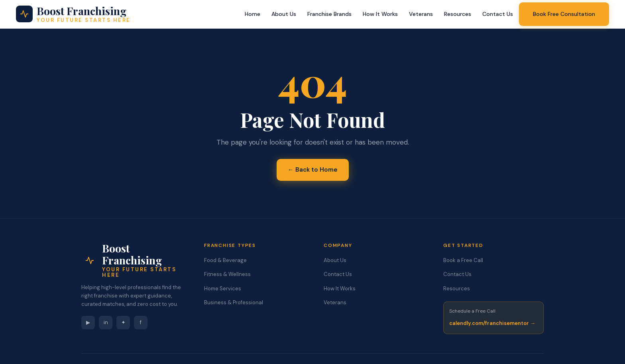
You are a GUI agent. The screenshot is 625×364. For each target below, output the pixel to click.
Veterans (421, 14)
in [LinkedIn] (106, 322)
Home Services (223, 289)
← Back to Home (313, 170)
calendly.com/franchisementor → (492, 323)
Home (253, 14)
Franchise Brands (329, 14)
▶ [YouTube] (88, 322)
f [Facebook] (141, 322)
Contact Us (498, 14)
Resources (458, 14)
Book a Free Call (463, 260)
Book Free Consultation (564, 14)
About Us (284, 14)
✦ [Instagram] (123, 322)
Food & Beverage (225, 260)
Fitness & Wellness (227, 274)
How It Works (380, 14)
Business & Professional (234, 302)
